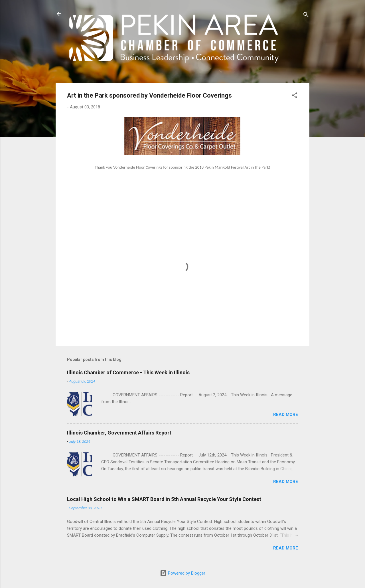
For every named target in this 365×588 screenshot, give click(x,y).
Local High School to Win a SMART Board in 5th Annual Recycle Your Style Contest (164, 499)
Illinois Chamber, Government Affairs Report (119, 433)
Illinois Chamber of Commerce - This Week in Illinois (128, 372)
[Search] (306, 16)
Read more (286, 415)
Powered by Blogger (183, 573)
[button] (295, 96)
